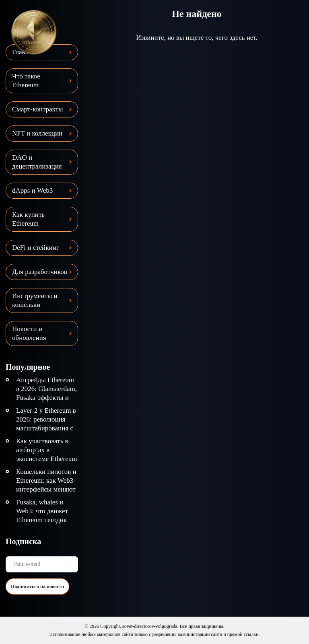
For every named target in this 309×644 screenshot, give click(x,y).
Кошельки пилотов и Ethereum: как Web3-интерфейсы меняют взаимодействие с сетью (46, 489)
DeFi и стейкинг (36, 248)
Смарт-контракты (37, 109)
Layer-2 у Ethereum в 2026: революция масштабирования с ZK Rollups (46, 424)
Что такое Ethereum (26, 81)
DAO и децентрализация (37, 162)
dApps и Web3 (32, 190)
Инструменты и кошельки (35, 300)
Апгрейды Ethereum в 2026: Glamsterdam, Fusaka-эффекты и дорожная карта (46, 393)
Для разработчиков (40, 272)
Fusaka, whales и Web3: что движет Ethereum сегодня (42, 511)
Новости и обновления (29, 333)
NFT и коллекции (37, 133)
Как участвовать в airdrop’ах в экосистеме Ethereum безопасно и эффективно (46, 459)
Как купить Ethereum (28, 219)
